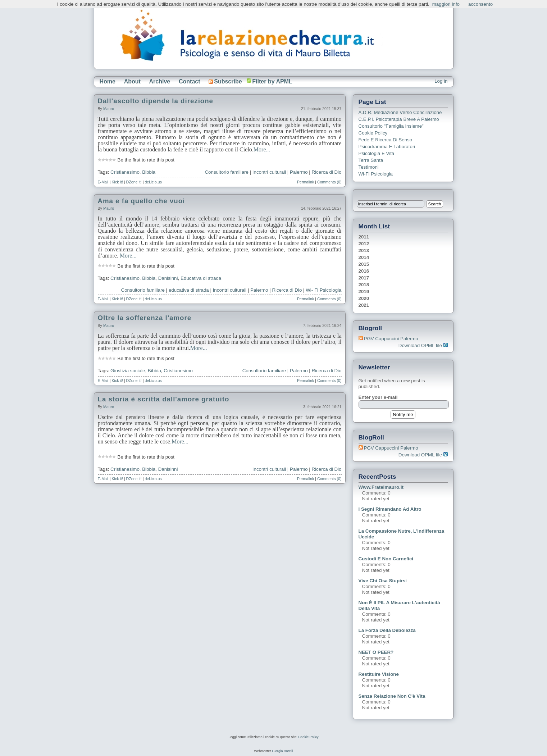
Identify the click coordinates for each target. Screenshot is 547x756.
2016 (364, 271)
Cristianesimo (125, 172)
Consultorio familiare (226, 172)
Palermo (299, 172)
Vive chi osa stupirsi (383, 581)
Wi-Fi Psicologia (376, 174)
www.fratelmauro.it (381, 487)
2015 (364, 264)
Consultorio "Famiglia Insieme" (391, 126)
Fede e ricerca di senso (386, 140)
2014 (364, 257)
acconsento (480, 4)
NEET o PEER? (376, 652)
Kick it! (117, 182)
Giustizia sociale (128, 371)
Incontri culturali (269, 172)
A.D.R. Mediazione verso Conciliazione (400, 112)
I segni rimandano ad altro (390, 509)
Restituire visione (379, 674)
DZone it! (134, 182)
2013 (364, 251)
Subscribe (225, 81)
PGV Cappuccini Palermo (391, 339)
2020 (364, 298)
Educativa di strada (201, 278)
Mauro (109, 109)
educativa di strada (189, 290)
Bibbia (149, 172)
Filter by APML (272, 81)
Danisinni (168, 278)
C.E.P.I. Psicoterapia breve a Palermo (399, 119)
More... (262, 149)
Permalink (306, 182)
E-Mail (103, 182)
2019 (364, 292)
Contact (190, 81)
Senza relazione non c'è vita (392, 696)
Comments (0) (329, 182)
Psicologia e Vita (377, 153)
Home (108, 81)
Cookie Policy (373, 133)
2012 (364, 244)
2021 (364, 305)
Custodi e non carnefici (386, 559)
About (132, 81)
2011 (364, 237)
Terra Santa (371, 160)
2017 (364, 278)
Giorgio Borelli (282, 751)
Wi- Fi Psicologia (323, 290)
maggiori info (446, 4)
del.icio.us (153, 182)
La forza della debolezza (387, 630)
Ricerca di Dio (327, 172)
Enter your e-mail (378, 397)
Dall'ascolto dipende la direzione (156, 101)
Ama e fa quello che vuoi (142, 201)
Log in (441, 81)
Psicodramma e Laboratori (387, 147)
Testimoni (369, 167)
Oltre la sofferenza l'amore (145, 318)
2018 (364, 285)
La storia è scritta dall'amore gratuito (164, 399)
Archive (160, 81)
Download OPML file (423, 345)
